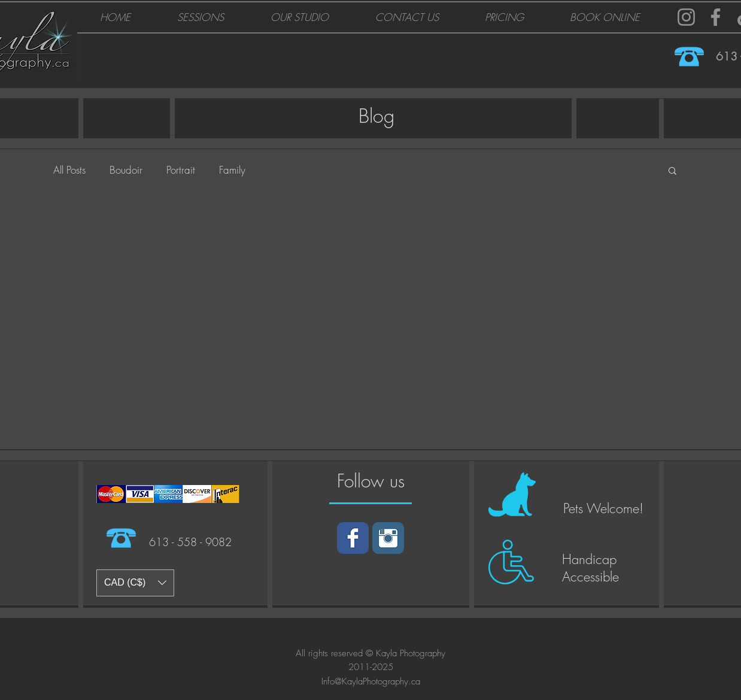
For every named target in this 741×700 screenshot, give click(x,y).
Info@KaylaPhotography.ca (371, 681)
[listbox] (135, 583)
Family (232, 170)
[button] (672, 172)
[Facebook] (716, 17)
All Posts (69, 170)
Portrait (181, 170)
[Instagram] (686, 17)
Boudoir (126, 170)
